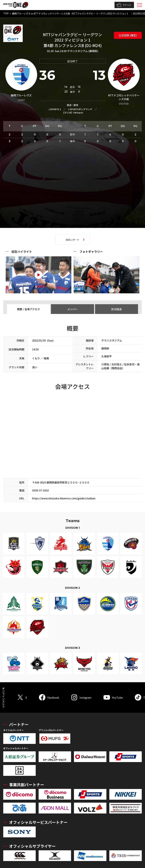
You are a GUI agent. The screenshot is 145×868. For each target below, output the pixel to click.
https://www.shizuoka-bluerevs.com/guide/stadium (64, 498)
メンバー (72, 309)
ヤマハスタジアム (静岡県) (83, 51)
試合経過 (116, 309)
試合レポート (72, 240)
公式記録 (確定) (128, 35)
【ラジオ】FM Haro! (73, 113)
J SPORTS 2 (55, 109)
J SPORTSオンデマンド (80, 109)
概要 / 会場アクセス (28, 309)
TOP (6, 13)
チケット (124, 5)
